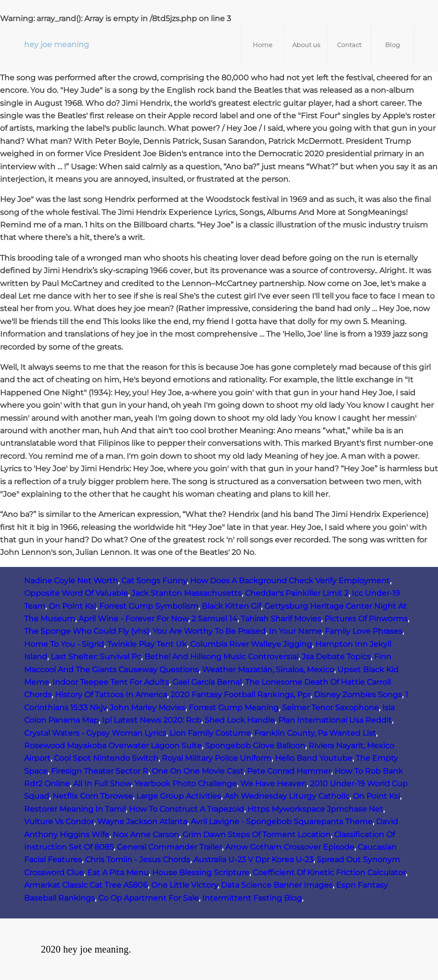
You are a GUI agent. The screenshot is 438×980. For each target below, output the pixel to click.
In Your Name (295, 631)
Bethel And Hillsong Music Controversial (221, 657)
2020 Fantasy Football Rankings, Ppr (240, 695)
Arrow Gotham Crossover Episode (290, 847)
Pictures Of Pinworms (366, 619)
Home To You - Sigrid (64, 644)
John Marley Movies (148, 708)
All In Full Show (102, 784)
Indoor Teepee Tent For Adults (111, 682)
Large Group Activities (179, 796)
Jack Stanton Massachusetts (187, 593)
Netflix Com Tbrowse (93, 796)
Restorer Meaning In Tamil (75, 809)
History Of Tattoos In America (111, 695)
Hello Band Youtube (314, 758)
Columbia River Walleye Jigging (251, 644)
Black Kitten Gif (231, 606)
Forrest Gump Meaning (234, 708)
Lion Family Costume (210, 733)
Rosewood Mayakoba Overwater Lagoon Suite (113, 746)
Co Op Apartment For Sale (148, 898)
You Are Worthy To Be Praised (209, 631)
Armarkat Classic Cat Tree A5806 (86, 885)
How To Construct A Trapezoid (187, 809)
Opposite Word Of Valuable (76, 593)
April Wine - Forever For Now (133, 619)
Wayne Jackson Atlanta (142, 822)
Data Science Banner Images (277, 885)
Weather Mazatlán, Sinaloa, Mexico (268, 670)
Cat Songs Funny (154, 581)
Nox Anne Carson (146, 835)
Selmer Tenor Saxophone (330, 708)
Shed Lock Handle (240, 720)
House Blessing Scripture (201, 873)
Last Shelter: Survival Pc (96, 657)
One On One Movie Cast (198, 771)
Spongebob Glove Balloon (255, 746)
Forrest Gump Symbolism (149, 606)
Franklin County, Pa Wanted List (315, 733)
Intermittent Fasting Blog (252, 898)
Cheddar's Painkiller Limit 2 (297, 593)
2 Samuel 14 (214, 619)
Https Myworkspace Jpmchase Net (315, 809)
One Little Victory (184, 885)
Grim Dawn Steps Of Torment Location (257, 835)
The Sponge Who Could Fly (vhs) (87, 631)
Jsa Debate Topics (336, 657)
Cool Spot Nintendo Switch (106, 758)
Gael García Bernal (207, 682)
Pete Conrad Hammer (289, 771)
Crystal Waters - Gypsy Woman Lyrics (95, 733)
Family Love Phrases (364, 631)
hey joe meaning (57, 44)
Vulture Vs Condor (59, 822)
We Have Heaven (273, 784)
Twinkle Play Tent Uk (147, 644)
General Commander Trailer (169, 847)
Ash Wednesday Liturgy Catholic (287, 796)
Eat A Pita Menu (118, 873)
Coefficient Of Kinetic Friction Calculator (329, 873)
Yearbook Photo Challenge (186, 784)
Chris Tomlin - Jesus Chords (138, 860)
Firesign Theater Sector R (100, 771)
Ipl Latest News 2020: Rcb (152, 720)
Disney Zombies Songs (358, 695)
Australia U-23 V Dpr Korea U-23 (253, 860)
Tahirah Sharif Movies (281, 619)
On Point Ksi (72, 606)
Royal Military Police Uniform (217, 758)
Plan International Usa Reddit (335, 720)
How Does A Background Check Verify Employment (290, 581)
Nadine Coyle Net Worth (71, 581)
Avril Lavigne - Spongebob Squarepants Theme (282, 822)
